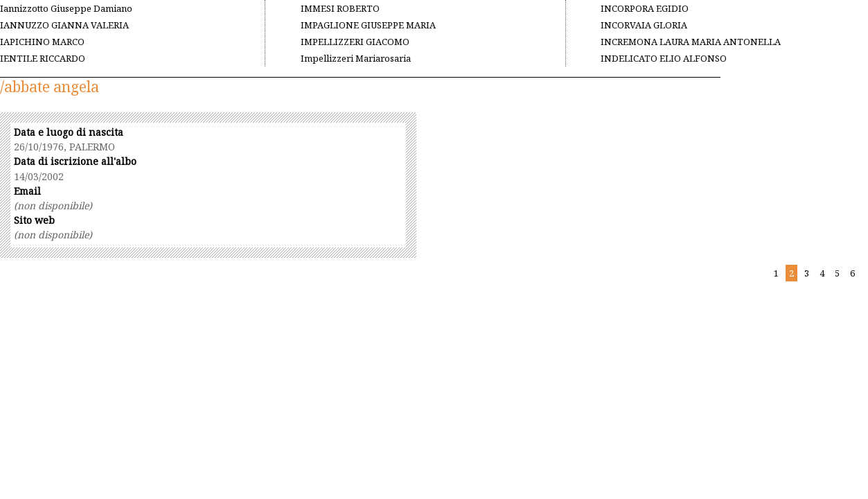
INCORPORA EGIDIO (645, 8)
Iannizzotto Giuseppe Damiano (66, 8)
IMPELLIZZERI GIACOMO (355, 42)
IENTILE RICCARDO (43, 58)
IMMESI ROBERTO (340, 8)
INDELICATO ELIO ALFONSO (664, 58)
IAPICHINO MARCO (42, 42)
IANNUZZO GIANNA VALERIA (64, 25)
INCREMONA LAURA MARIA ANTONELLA (691, 42)
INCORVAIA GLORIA (644, 25)
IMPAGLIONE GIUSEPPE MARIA (368, 25)
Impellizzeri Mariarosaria (356, 58)
